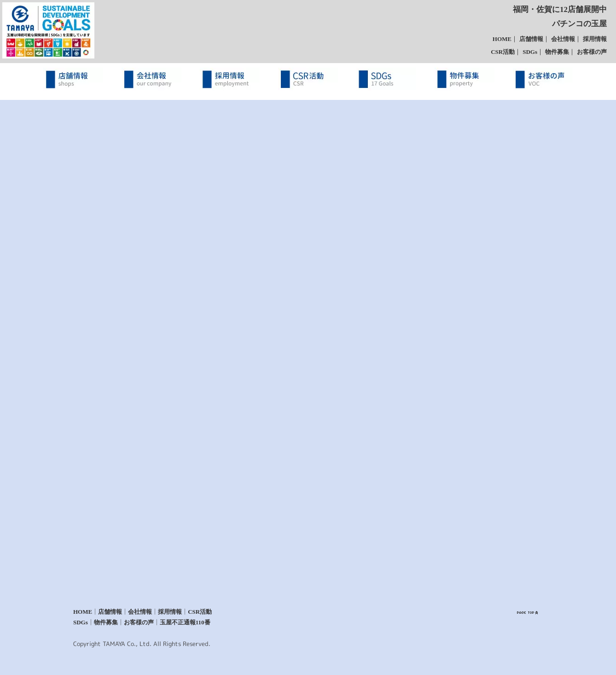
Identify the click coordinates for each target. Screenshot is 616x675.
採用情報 (595, 39)
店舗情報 (531, 39)
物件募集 (557, 52)
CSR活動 (503, 52)
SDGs (530, 52)
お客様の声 (592, 52)
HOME (502, 39)
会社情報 (563, 39)
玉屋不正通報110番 (185, 623)
